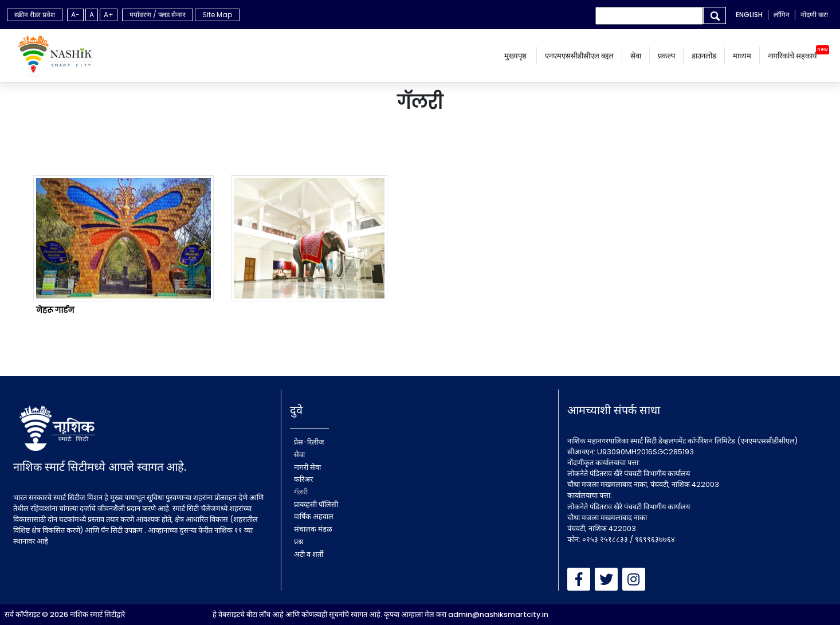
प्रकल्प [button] (666, 56)
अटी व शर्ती (309, 554)
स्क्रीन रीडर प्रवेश (35, 15)
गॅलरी (301, 492)
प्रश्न (299, 542)
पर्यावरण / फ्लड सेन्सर (158, 15)
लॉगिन (782, 15)
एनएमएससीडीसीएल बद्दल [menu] (579, 56)
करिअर (303, 479)
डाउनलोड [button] (704, 56)
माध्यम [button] (742, 56)
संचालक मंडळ (313, 529)
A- (75, 15)
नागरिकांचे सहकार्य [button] (792, 56)
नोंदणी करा (814, 15)
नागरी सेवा (307, 467)
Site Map (217, 15)
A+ (109, 15)
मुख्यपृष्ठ (516, 56)
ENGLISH (749, 15)
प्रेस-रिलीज (309, 442)
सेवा (636, 56)
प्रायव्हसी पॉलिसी (316, 504)
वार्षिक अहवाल (314, 516)
